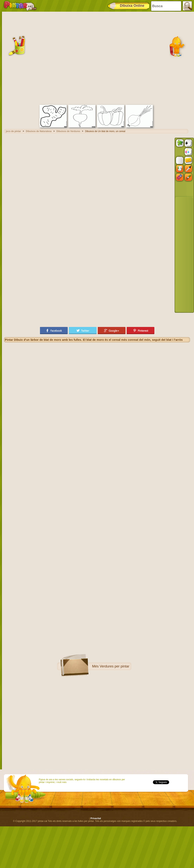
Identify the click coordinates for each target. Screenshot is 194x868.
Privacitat (96, 818)
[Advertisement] (47, 58)
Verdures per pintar (114, 666)
